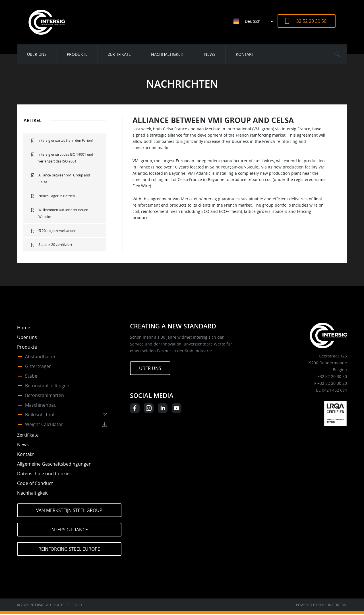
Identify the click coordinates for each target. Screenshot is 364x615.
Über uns (37, 54)
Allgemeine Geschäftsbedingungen (54, 464)
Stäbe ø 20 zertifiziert (55, 244)
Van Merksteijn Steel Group (69, 510)
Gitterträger (38, 366)
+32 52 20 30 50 (310, 21)
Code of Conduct (35, 483)
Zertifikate (119, 54)
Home (24, 328)
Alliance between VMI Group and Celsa (64, 178)
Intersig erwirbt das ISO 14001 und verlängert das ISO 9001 (66, 158)
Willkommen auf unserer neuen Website (63, 213)
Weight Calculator (44, 424)
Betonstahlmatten (45, 395)
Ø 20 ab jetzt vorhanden (57, 231)
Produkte (77, 54)
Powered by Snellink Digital (321, 605)
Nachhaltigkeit (167, 54)
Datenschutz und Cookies (44, 474)
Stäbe (31, 376)
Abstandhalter (40, 357)
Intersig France (69, 530)
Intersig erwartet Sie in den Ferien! (66, 140)
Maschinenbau (41, 405)
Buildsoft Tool (40, 415)
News (210, 54)
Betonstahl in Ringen (47, 386)
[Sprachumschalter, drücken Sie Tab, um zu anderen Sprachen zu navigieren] (256, 21)
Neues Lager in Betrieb (57, 196)
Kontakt (245, 54)
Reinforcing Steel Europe (69, 549)
